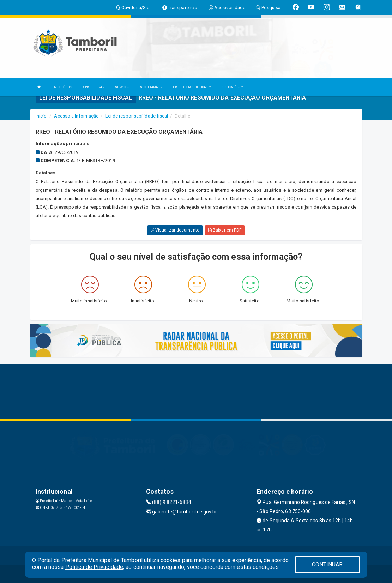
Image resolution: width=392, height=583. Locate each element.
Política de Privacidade (94, 567)
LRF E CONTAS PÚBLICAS (192, 87)
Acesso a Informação (76, 116)
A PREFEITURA (94, 87)
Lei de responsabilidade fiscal (137, 116)
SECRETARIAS (151, 87)
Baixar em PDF (225, 230)
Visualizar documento (175, 230)
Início (41, 116)
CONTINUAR (327, 564)
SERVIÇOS (122, 87)
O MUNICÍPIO (62, 87)
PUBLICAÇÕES (232, 87)
